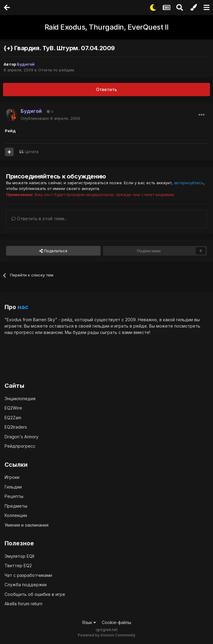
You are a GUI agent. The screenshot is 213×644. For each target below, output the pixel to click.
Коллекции (16, 515)
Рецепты (14, 496)
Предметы (16, 506)
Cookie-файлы (116, 622)
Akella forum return (23, 604)
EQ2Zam (13, 418)
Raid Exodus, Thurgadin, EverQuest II (107, 27)
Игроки (12, 477)
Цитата (32, 152)
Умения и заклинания (27, 525)
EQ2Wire (13, 408)
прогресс (24, 332)
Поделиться (53, 251)
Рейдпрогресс (20, 446)
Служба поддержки (26, 585)
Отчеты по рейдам (56, 70)
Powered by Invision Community (107, 635)
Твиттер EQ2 (18, 566)
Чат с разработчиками (28, 575)
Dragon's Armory (22, 437)
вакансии (53, 332)
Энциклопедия (20, 399)
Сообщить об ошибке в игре (35, 594)
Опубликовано (50, 118)
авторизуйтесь (189, 183)
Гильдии (13, 487)
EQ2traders (16, 427)
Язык (89, 622)
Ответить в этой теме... (39, 219)
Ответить (106, 89)
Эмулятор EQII (19, 556)
